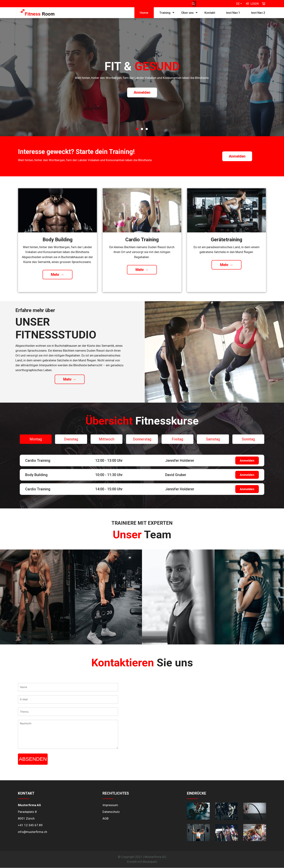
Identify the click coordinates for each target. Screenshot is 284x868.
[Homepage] (38, 14)
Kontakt (210, 13)
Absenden (33, 759)
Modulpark (150, 862)
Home (144, 13)
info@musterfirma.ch (33, 832)
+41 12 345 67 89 (30, 825)
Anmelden (142, 93)
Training (165, 13)
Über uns (187, 13)
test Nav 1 (233, 13)
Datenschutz (111, 812)
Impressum (110, 805)
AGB (106, 818)
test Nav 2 (258, 13)
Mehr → (57, 275)
